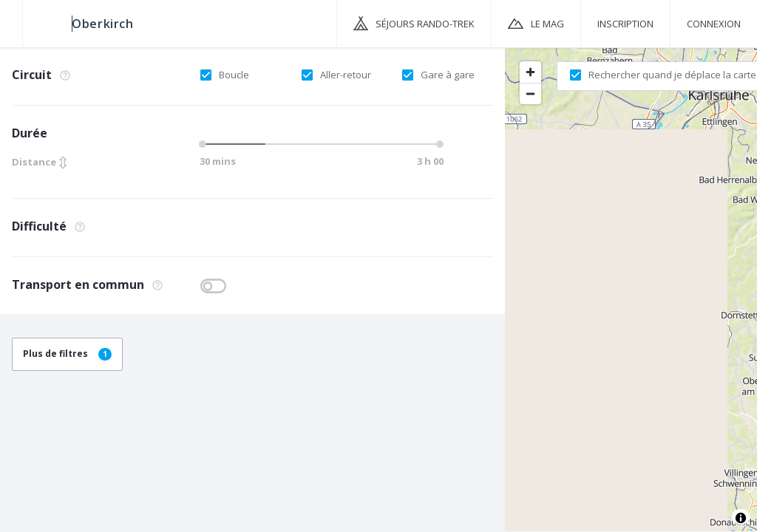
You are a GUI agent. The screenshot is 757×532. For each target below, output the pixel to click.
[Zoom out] (530, 93)
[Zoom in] (530, 72)
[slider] (205, 144)
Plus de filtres (67, 354)
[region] (631, 289)
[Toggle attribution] (741, 518)
